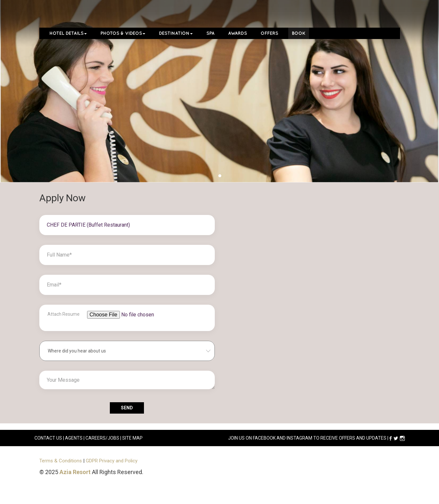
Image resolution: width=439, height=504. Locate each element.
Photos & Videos (123, 33)
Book (299, 33)
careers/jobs (102, 438)
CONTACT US (48, 438)
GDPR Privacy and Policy (112, 461)
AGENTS (74, 438)
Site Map (132, 438)
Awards (238, 33)
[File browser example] (136, 321)
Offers (269, 33)
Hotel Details (68, 33)
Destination (176, 33)
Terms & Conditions (61, 461)
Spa (210, 33)
